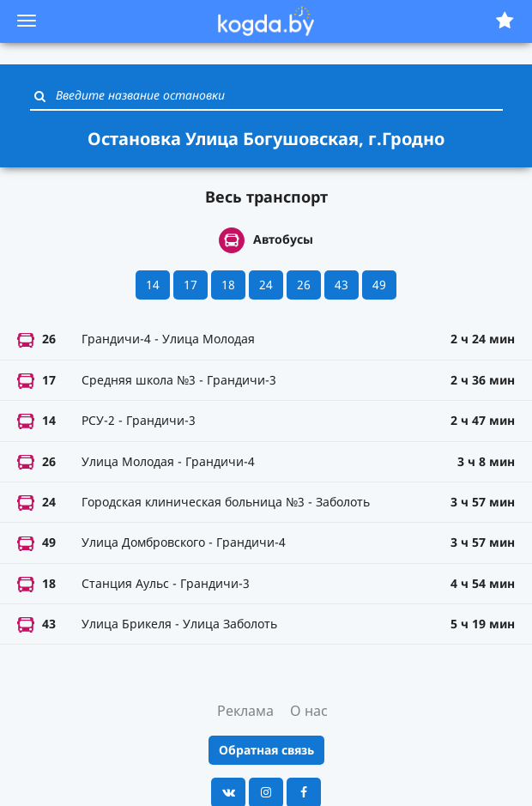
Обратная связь (266, 750)
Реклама (245, 711)
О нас (309, 711)
